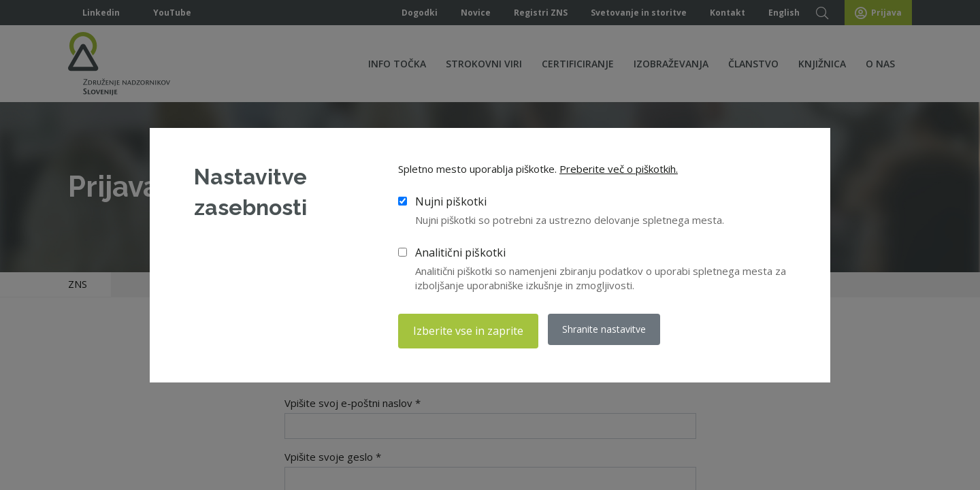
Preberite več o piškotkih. (619, 171)
